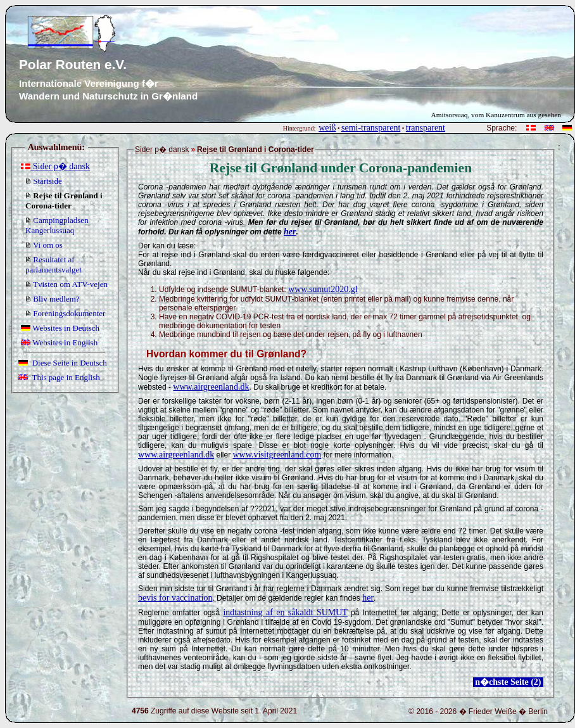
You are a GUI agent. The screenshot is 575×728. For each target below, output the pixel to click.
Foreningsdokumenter (65, 313)
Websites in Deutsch (60, 328)
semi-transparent (371, 128)
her (290, 232)
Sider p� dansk (55, 166)
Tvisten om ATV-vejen (66, 284)
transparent (426, 128)
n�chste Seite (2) (508, 682)
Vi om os (44, 245)
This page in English (59, 377)
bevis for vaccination (175, 598)
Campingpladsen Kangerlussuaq (57, 225)
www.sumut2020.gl (323, 289)
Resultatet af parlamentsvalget (54, 265)
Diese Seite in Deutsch (63, 363)
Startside (44, 181)
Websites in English (59, 342)
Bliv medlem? (53, 299)
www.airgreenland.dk (211, 387)
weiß (327, 128)
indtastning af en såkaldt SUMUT (285, 612)
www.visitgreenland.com (277, 455)
